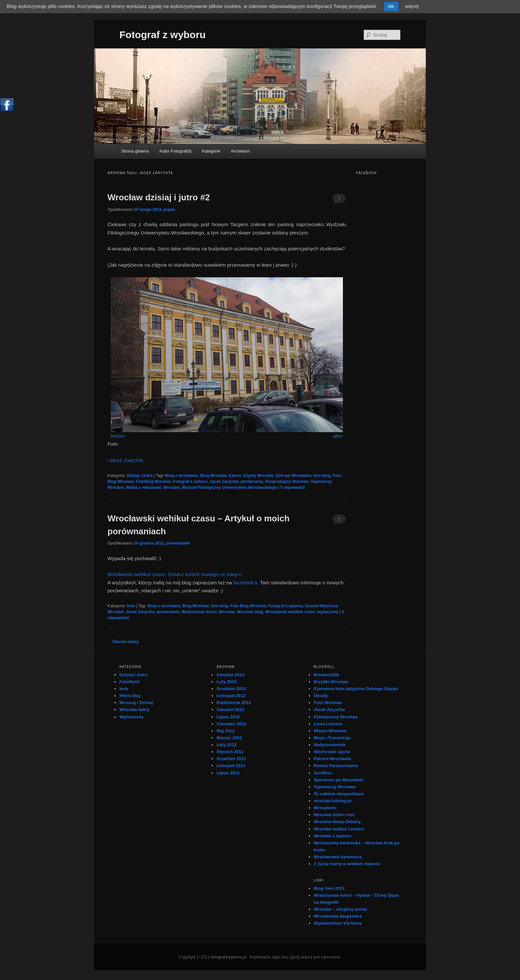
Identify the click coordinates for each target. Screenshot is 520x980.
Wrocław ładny (134, 710)
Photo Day (130, 696)
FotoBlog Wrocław (153, 482)
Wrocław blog (250, 612)
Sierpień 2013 (230, 675)
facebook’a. (246, 583)
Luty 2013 (227, 682)
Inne (131, 606)
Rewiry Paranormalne (336, 766)
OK (391, 6)
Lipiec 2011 (228, 773)
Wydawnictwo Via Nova (338, 923)
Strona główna (135, 151)
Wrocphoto (325, 808)
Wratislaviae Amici (199, 612)
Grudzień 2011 (231, 759)
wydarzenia (328, 612)
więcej (412, 6)
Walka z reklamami (144, 488)
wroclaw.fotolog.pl (333, 801)
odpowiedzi (293, 488)
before (118, 436)
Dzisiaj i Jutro (140, 476)
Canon (235, 476)
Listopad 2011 (231, 766)
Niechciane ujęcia (332, 752)
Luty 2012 (227, 745)
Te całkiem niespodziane (339, 794)
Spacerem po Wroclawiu (339, 780)
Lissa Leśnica (328, 724)
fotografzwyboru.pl (228, 957)
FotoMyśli (130, 682)
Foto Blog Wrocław (248, 606)
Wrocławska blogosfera (338, 916)
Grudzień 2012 (231, 689)
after (338, 436)
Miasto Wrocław (330, 731)
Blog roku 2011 (329, 888)
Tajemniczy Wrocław (335, 787)
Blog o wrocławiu (182, 476)
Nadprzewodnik (330, 745)
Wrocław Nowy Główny (337, 822)
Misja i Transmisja (332, 738)
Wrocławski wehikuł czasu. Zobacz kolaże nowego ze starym (174, 574)
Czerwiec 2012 (231, 724)
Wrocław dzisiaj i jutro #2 (159, 197)
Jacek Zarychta (126, 460)
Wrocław (172, 488)
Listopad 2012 (231, 696)
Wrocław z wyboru (332, 836)
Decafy (321, 696)
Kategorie (211, 151)
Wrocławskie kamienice (338, 857)
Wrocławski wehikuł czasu (290, 612)
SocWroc (323, 773)
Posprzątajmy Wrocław (287, 482)
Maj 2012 (226, 731)
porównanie (252, 482)
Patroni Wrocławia (332, 759)
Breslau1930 (326, 675)
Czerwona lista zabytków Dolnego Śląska (356, 689)
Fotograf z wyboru (162, 35)
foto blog (322, 476)
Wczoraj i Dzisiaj (136, 703)
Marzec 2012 (229, 738)
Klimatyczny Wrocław (336, 717)
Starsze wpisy (123, 642)
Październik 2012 (234, 703)
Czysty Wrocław (259, 476)
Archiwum (240, 151)
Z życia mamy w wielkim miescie (347, 864)
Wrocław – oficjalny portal (340, 909)
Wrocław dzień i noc (334, 815)
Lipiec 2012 (228, 717)
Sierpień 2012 (230, 710)
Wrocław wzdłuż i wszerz (339, 829)
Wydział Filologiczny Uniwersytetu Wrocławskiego (229, 488)
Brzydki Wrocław (331, 682)
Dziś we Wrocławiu (293, 476)
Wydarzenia (131, 717)
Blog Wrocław (213, 476)
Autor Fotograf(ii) (175, 151)
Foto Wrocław (328, 703)
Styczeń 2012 (230, 752)
